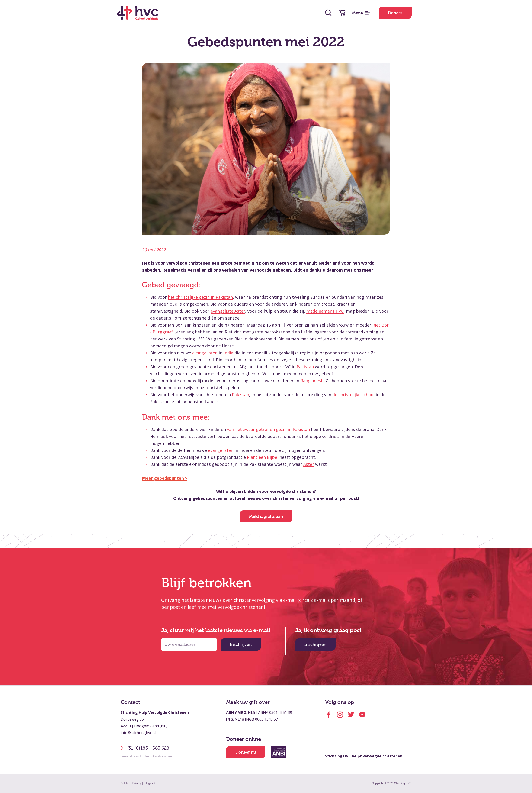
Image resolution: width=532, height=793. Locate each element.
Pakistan (305, 367)
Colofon (125, 783)
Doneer (395, 13)
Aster (309, 464)
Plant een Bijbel (263, 457)
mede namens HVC (325, 311)
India (228, 353)
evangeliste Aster (228, 311)
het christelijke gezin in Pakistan (200, 297)
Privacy (137, 783)
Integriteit (149, 783)
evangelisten (205, 353)
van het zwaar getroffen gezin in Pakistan (268, 429)
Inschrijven (241, 644)
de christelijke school (353, 395)
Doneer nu (246, 752)
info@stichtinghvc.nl (138, 733)
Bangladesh (312, 381)
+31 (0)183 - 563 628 (145, 748)
